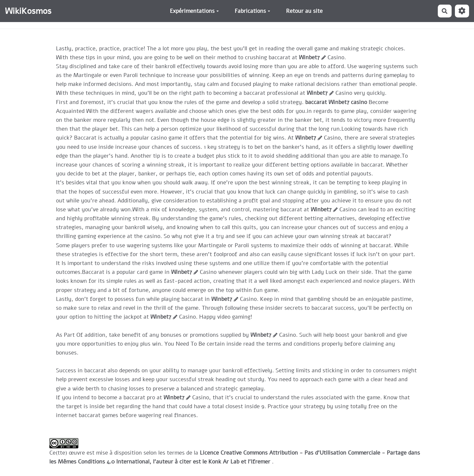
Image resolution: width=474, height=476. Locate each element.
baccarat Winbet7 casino (336, 102)
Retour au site (304, 11)
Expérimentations (194, 11)
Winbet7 (309, 57)
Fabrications (252, 11)
